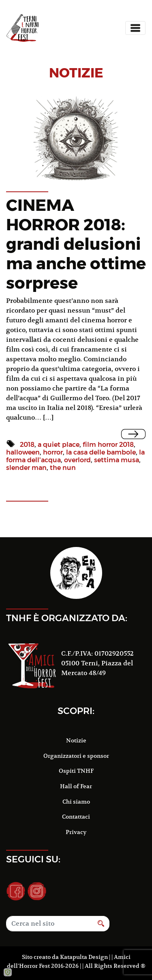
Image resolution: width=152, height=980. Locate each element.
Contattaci (76, 817)
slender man (26, 468)
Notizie (76, 740)
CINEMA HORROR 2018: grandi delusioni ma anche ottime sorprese (76, 244)
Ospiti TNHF (76, 771)
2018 (27, 445)
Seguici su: (33, 859)
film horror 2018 (108, 445)
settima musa (117, 460)
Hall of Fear (76, 786)
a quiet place (59, 445)
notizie (76, 73)
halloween (23, 452)
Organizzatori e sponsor (76, 756)
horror (53, 452)
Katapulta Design (84, 957)
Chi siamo (76, 802)
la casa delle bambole (101, 452)
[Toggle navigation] (135, 28)
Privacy (76, 832)
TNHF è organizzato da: (67, 618)
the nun (63, 468)
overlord (77, 460)
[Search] (49, 924)
